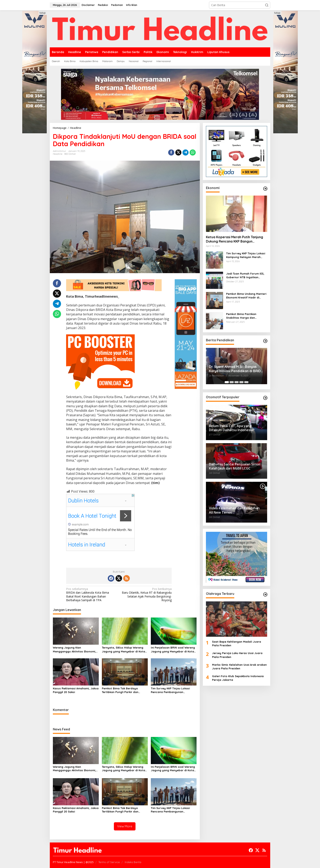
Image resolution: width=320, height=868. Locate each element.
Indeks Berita (133, 862)
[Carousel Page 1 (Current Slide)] (227, 382)
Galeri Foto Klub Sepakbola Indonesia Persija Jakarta (238, 678)
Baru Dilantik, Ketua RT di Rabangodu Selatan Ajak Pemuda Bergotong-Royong (146, 595)
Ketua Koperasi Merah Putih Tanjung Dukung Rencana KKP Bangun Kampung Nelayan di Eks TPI (234, 239)
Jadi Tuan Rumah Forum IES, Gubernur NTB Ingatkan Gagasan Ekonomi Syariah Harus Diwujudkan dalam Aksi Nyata (246, 275)
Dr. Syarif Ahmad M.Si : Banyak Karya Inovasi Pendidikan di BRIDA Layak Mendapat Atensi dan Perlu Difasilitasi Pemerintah (236, 369)
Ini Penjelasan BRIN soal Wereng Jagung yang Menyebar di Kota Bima (173, 649)
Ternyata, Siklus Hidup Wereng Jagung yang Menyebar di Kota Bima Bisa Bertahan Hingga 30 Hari (123, 649)
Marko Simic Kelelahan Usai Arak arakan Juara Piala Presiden (239, 667)
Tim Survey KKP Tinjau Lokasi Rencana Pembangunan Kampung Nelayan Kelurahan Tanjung (171, 690)
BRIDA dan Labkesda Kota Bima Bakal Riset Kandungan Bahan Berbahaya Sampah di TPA (91, 595)
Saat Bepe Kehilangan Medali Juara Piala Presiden (237, 643)
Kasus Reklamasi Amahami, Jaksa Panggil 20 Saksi (76, 690)
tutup (43, 13)
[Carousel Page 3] (237, 382)
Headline (58, 154)
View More (125, 826)
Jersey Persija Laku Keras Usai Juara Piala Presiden (237, 655)
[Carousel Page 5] (246, 382)
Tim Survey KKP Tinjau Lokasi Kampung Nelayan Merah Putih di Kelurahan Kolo (246, 255)
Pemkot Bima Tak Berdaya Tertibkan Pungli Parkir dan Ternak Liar (120, 690)
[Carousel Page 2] (232, 382)
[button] (267, 5)
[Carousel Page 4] (241, 382)
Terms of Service (109, 862)
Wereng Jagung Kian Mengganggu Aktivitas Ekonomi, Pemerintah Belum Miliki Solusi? (74, 649)
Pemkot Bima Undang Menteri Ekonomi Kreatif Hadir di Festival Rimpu (246, 296)
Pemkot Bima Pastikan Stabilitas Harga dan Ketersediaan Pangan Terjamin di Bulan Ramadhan (246, 316)
